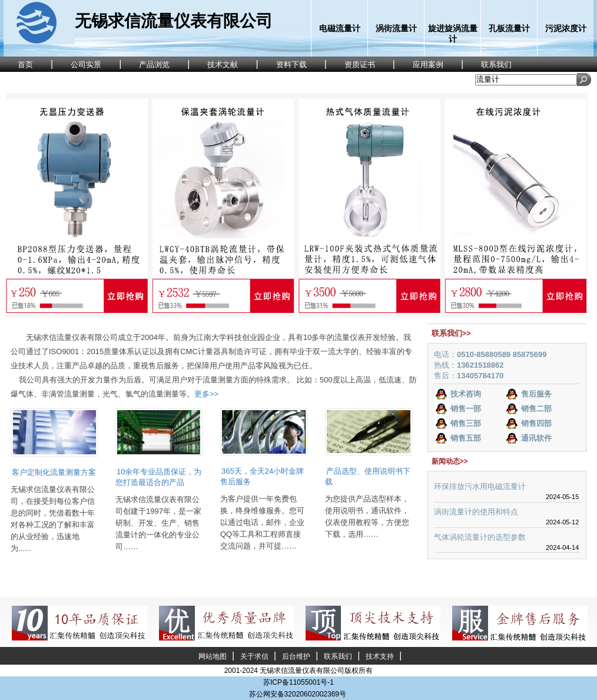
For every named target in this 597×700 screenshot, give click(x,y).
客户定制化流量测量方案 (54, 472)
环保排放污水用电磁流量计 (480, 486)
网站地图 (213, 656)
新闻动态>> (450, 461)
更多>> (206, 394)
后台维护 (296, 656)
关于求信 (254, 656)
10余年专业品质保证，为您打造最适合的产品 (158, 477)
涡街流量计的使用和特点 (476, 512)
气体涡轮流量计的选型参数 (480, 537)
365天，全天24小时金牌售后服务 (262, 476)
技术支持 (380, 656)
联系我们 (338, 656)
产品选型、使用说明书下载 (368, 476)
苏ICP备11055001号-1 (298, 682)
